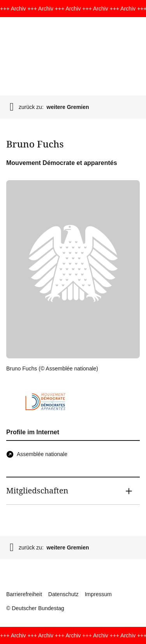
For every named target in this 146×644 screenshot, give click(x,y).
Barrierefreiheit (24, 594)
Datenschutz (63, 594)
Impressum (98, 594)
